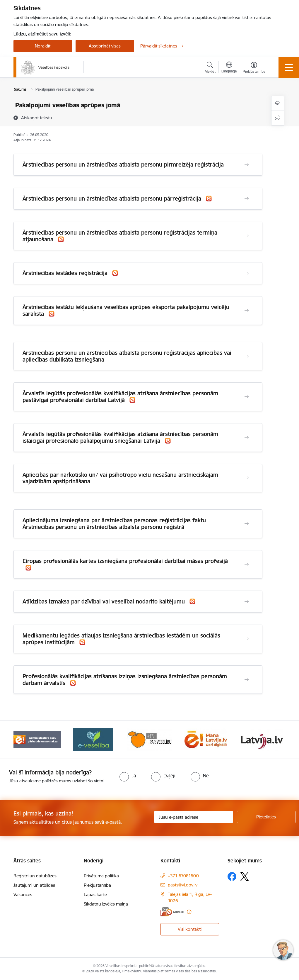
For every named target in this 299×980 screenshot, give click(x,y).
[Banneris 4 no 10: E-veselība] (93, 739)
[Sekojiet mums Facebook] (232, 876)
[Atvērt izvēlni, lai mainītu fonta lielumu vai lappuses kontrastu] (254, 68)
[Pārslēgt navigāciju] (289, 67)
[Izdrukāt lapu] (278, 103)
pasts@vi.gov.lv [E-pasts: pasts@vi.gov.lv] (183, 885)
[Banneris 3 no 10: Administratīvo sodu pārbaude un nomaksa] (37, 739)
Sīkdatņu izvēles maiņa (106, 904)
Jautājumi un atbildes (34, 885)
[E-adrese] (172, 912)
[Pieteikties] (266, 817)
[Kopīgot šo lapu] (278, 118)
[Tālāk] (276, 740)
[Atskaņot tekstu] (37, 118)
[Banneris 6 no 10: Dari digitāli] (206, 739)
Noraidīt (43, 46)
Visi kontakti (190, 929)
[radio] (128, 776)
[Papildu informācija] (189, 912)
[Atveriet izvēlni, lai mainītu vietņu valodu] (229, 68)
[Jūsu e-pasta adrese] (194, 817)
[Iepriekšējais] (23, 740)
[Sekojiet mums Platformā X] (245, 876)
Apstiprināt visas (105, 46)
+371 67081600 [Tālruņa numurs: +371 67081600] (183, 876)
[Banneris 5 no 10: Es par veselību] (150, 739)
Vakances (23, 895)
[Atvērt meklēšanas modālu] (210, 68)
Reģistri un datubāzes (35, 876)
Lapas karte (95, 895)
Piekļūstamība (97, 885)
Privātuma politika (101, 876)
